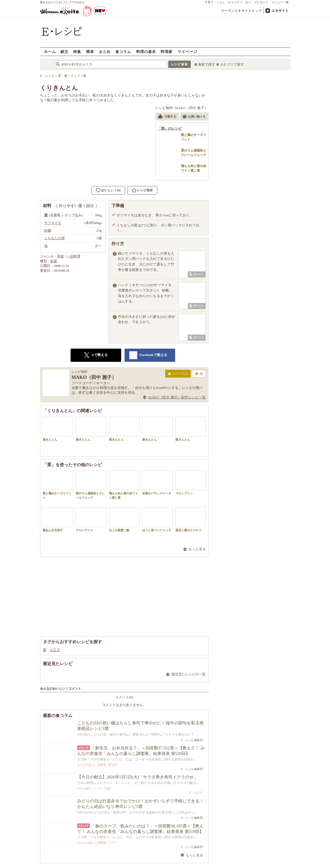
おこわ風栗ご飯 (124, 520)
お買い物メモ (194, 117)
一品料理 (73, 256)
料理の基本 (146, 52)
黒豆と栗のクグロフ (191, 520)
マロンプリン (191, 483)
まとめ (105, 52)
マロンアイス (91, 520)
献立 (65, 52)
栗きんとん (58, 429)
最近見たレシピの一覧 (189, 674)
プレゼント (261, 2)
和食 (61, 256)
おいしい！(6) (111, 190)
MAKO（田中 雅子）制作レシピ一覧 (177, 397)
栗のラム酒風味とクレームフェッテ (91, 485)
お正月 (55, 650)
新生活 (113, 765)
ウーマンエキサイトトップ (241, 11)
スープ (113, 843)
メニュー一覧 (280, 2)
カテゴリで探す (232, 64)
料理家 (167, 52)
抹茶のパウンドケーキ (157, 483)
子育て (209, 2)
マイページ (187, 52)
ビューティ (235, 2)
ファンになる (178, 375)
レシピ (98, 788)
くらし (221, 2)
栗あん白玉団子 (58, 520)
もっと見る (197, 549)
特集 (77, 52)
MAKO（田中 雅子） (191, 108)
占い (248, 2)
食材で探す (207, 64)
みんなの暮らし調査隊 (92, 765)
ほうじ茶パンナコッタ (157, 520)
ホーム (50, 52)
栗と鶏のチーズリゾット (58, 485)
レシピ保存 (145, 190)
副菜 (54, 261)
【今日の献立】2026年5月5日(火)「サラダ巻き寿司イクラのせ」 (138, 777)
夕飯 (107, 788)
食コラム (123, 52)
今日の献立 (84, 788)
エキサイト (280, 11)
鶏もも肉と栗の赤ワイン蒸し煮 (124, 485)
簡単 (90, 52)
